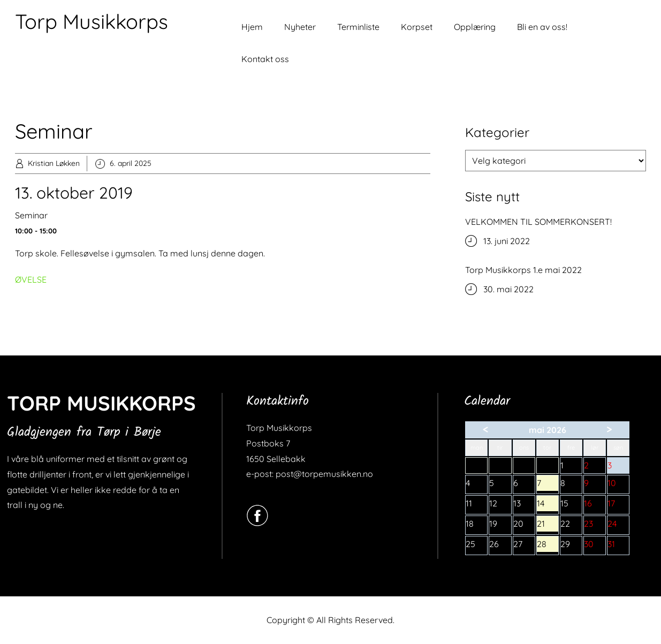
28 (548, 545)
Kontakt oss (265, 59)
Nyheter (300, 27)
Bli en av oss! (542, 27)
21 (548, 525)
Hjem (252, 27)
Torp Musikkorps (92, 21)
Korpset (417, 27)
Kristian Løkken (54, 163)
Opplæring (475, 27)
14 (548, 505)
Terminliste (358, 27)
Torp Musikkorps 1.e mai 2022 (523, 270)
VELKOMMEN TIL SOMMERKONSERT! (538, 222)
